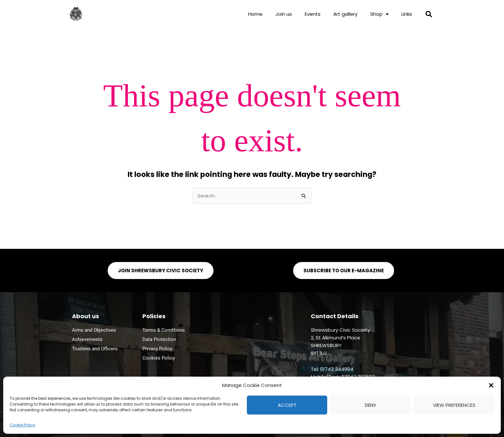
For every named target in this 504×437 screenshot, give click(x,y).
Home (255, 14)
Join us (284, 14)
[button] (491, 385)
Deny (371, 405)
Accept (287, 405)
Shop (379, 14)
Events (313, 14)
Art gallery (345, 14)
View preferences (454, 405)
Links (407, 14)
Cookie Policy (22, 425)
